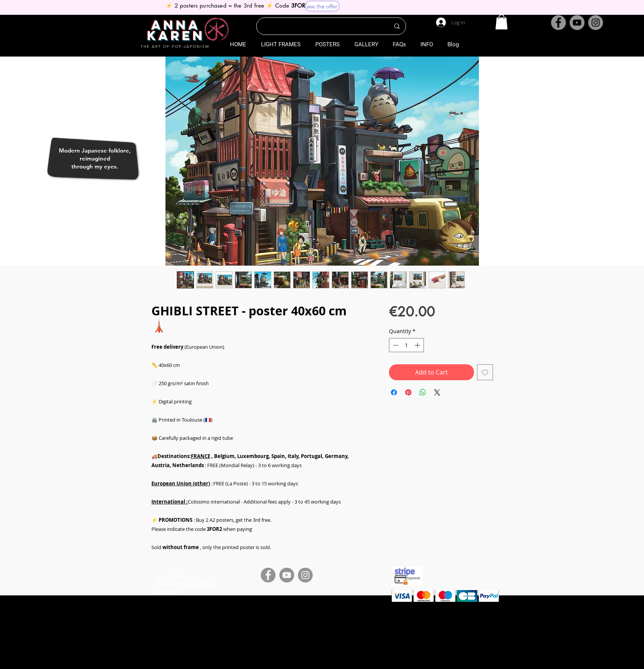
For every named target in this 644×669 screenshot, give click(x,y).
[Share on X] (437, 392)
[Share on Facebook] (394, 392)
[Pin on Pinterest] (408, 392)
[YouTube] (577, 23)
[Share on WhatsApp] (423, 392)
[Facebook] (558, 23)
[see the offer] (322, 6)
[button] (502, 22)
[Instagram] (596, 23)
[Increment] (418, 345)
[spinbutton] (406, 345)
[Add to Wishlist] (485, 372)
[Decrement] (395, 345)
